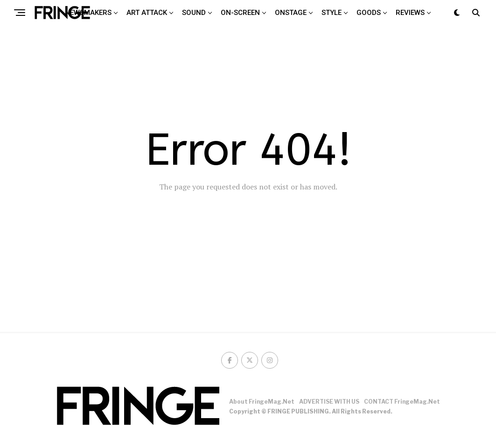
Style (332, 13)
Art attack (147, 13)
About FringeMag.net (262, 402)
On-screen (240, 13)
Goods (369, 13)
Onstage (291, 13)
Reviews (410, 13)
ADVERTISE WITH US (329, 402)
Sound (194, 13)
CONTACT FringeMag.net (402, 402)
